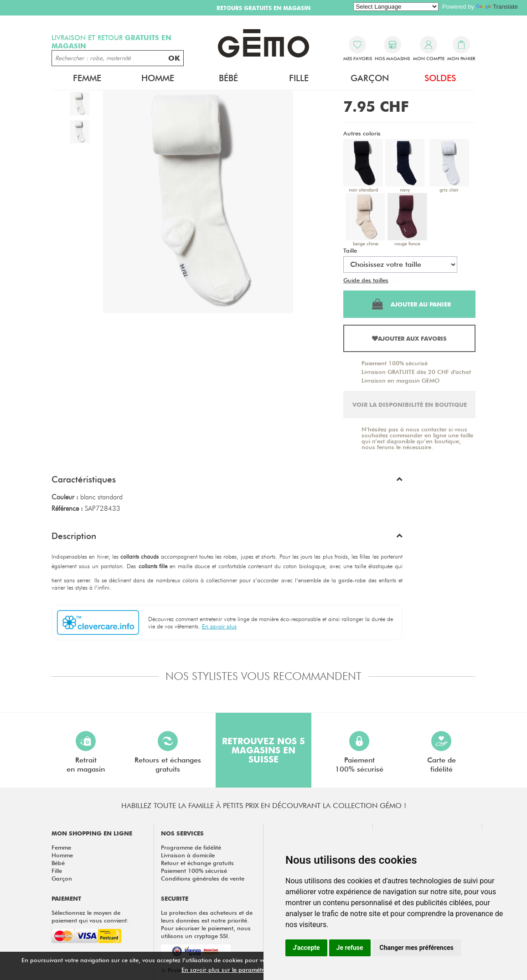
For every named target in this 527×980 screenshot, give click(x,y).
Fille (299, 78)
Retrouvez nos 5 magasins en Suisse (263, 750)
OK (174, 58)
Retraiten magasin (86, 752)
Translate (497, 7)
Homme (158, 78)
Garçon (370, 78)
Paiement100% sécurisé (359, 752)
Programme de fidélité (191, 847)
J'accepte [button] (306, 948)
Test (395, 280)
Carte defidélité (442, 752)
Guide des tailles (366, 280)
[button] (227, 482)
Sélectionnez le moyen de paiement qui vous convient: (90, 916)
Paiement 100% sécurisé (395, 363)
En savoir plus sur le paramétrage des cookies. (246, 970)
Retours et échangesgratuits (168, 752)
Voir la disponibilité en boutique (410, 404)
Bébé (228, 78)
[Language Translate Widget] (396, 7)
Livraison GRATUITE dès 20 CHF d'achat (416, 372)
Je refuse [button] (350, 948)
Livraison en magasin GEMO (400, 380)
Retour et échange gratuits (197, 863)
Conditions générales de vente (203, 878)
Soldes (440, 78)
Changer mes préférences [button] (417, 948)
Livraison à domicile (188, 855)
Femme (87, 78)
